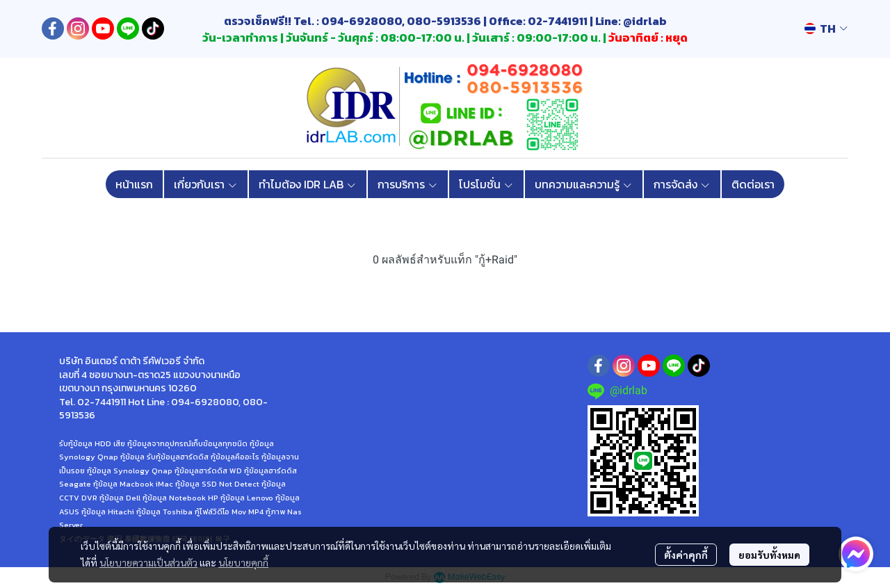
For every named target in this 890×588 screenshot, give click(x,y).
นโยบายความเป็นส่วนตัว (148, 562)
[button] (826, 28)
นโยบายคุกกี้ (243, 562)
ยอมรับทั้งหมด (769, 555)
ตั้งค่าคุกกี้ (686, 555)
